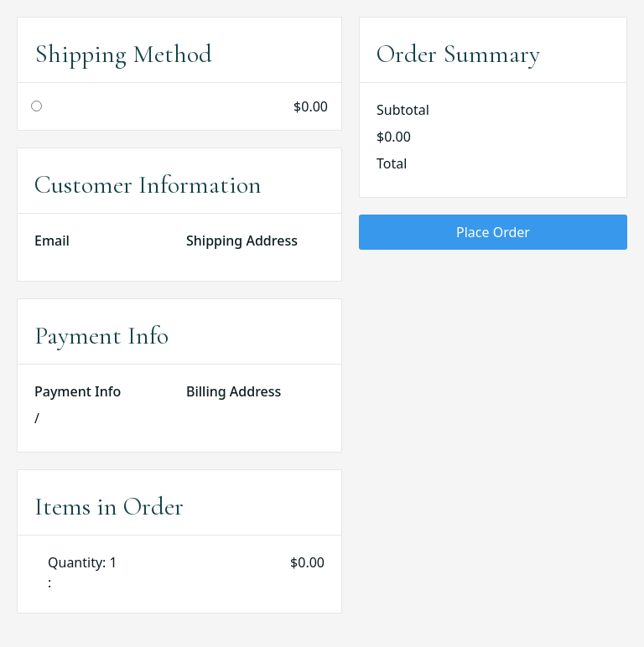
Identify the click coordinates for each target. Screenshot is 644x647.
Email (52, 241)
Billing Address (234, 391)
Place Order (493, 232)
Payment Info (78, 391)
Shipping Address (242, 241)
